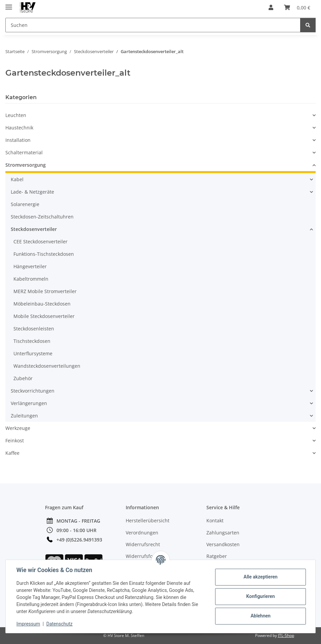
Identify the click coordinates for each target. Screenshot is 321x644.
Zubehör (23, 378)
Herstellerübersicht (148, 520)
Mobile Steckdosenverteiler (44, 316)
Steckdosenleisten (34, 329)
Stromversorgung (26, 165)
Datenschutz (59, 624)
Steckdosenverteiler (34, 229)
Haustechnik (19, 128)
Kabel (17, 179)
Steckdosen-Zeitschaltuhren (42, 217)
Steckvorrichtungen (33, 391)
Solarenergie (25, 204)
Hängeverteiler (30, 266)
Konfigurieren (260, 596)
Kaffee (12, 453)
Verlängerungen (29, 403)
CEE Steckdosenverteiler (41, 241)
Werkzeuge (18, 428)
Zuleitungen (24, 416)
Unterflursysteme (33, 353)
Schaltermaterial (24, 152)
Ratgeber (217, 556)
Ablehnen (260, 616)
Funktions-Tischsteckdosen (44, 254)
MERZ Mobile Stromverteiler (45, 291)
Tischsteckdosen (32, 341)
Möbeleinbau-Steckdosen (42, 304)
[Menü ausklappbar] (9, 4)
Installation (18, 140)
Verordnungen (142, 533)
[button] (271, 7)
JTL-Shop (286, 635)
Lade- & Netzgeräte (32, 192)
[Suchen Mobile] (153, 25)
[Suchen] (308, 25)
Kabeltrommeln (31, 279)
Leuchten (16, 115)
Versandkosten (223, 544)
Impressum (28, 624)
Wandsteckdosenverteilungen (47, 366)
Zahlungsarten (223, 533)
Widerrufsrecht (143, 544)
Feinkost (15, 440)
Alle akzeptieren (260, 577)
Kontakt (215, 520)
